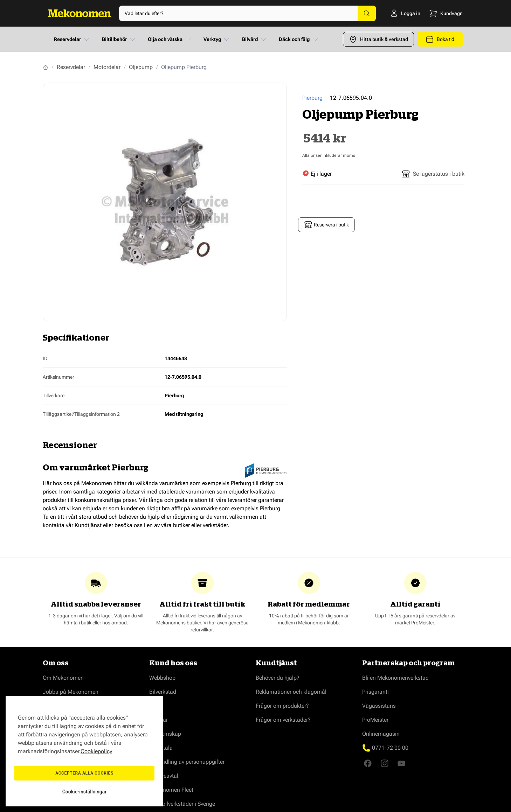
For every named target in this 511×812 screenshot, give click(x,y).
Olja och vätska (170, 39)
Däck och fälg (299, 39)
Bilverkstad (163, 692)
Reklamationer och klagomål (291, 692)
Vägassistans (379, 706)
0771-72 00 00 (390, 748)
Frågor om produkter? (282, 706)
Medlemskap (165, 734)
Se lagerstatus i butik (433, 174)
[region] (84, 751)
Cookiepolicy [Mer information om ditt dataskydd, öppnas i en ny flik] (96, 751)
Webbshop (162, 678)
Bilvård (255, 39)
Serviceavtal (164, 776)
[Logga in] (395, 13)
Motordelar (107, 67)
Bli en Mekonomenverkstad (395, 678)
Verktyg (217, 39)
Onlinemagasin (381, 734)
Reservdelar (72, 39)
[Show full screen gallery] (165, 202)
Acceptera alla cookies (84, 773)
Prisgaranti (375, 692)
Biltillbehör (119, 39)
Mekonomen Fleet (171, 790)
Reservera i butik (326, 225)
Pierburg (312, 98)
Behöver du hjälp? (278, 678)
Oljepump (141, 67)
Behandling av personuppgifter (187, 762)
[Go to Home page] (80, 13)
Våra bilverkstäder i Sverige (182, 804)
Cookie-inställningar (85, 792)
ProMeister (375, 720)
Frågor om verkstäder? (283, 720)
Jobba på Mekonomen (71, 692)
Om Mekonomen (63, 678)
